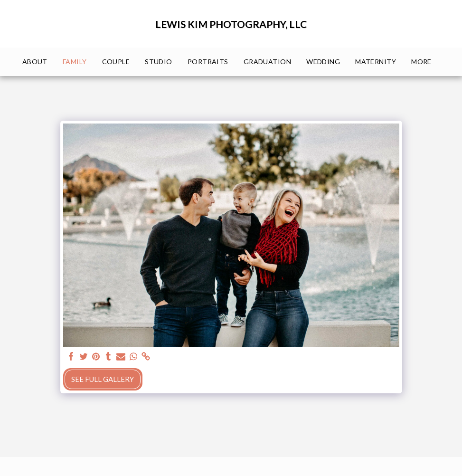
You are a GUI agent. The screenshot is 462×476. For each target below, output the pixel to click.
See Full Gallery (103, 379)
